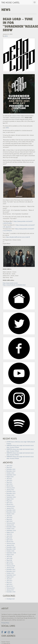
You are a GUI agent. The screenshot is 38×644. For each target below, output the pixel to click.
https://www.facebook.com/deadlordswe (14, 285)
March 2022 (10, 486)
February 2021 (11, 506)
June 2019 (9, 536)
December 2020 (11, 510)
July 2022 (9, 479)
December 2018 (11, 547)
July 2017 (9, 579)
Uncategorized (11, 599)
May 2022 (9, 482)
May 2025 (9, 467)
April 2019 (9, 540)
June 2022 (9, 480)
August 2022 (10, 477)
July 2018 (9, 557)
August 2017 (10, 577)
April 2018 (9, 562)
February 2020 (11, 523)
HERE (7, 128)
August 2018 (10, 555)
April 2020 (9, 521)
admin (6, 36)
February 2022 (11, 488)
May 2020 (9, 519)
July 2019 (9, 534)
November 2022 (11, 471)
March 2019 (10, 542)
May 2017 (9, 583)
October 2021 (10, 495)
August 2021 (10, 499)
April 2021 (9, 503)
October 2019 (10, 529)
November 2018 (11, 549)
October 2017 (10, 573)
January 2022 (10, 490)
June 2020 (9, 518)
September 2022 (11, 475)
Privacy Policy (5, 623)
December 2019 (11, 527)
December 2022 (11, 469)
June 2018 (9, 558)
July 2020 (9, 516)
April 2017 (9, 584)
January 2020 (10, 525)
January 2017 (10, 590)
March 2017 (10, 586)
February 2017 (11, 588)
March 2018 (10, 564)
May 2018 (9, 560)
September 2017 (11, 575)
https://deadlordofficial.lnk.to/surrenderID (18, 237)
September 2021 (11, 497)
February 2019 (11, 544)
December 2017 (11, 570)
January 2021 (10, 508)
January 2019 (10, 545)
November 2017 (11, 571)
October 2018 (10, 551)
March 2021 (10, 505)
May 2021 (9, 501)
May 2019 (9, 538)
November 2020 (11, 512)
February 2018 (11, 566)
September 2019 (11, 531)
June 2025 (9, 466)
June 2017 (9, 581)
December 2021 (11, 492)
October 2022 (10, 473)
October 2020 (10, 514)
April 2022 (9, 484)
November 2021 (11, 493)
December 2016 (11, 592)
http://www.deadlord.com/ (10, 283)
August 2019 (10, 532)
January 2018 (10, 568)
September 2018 (11, 553)
